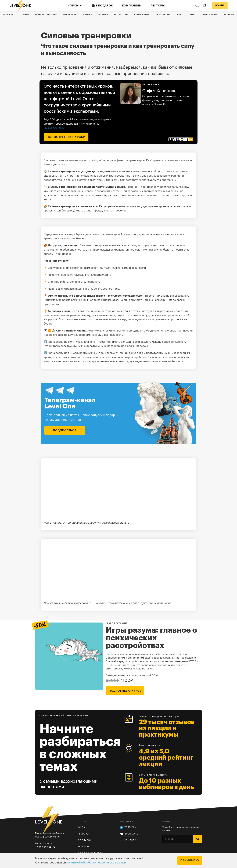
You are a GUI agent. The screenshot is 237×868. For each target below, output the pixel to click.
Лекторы (158, 6)
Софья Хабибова (159, 91)
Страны (24, 15)
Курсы (73, 6)
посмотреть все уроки (66, 137)
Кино (180, 15)
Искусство (121, 15)
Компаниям (132, 6)
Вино (193, 15)
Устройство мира (46, 15)
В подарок (102, 5)
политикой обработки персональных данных (96, 863)
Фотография (142, 15)
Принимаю (190, 860)
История (8, 15)
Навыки (87, 15)
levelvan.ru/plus (54, 128)
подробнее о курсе (125, 691)
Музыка (103, 15)
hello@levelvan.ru (47, 837)
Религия (229, 15)
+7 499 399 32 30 (45, 847)
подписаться (65, 430)
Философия (210, 15)
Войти (220, 6)
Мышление (70, 15)
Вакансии (84, 847)
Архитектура (163, 15)
